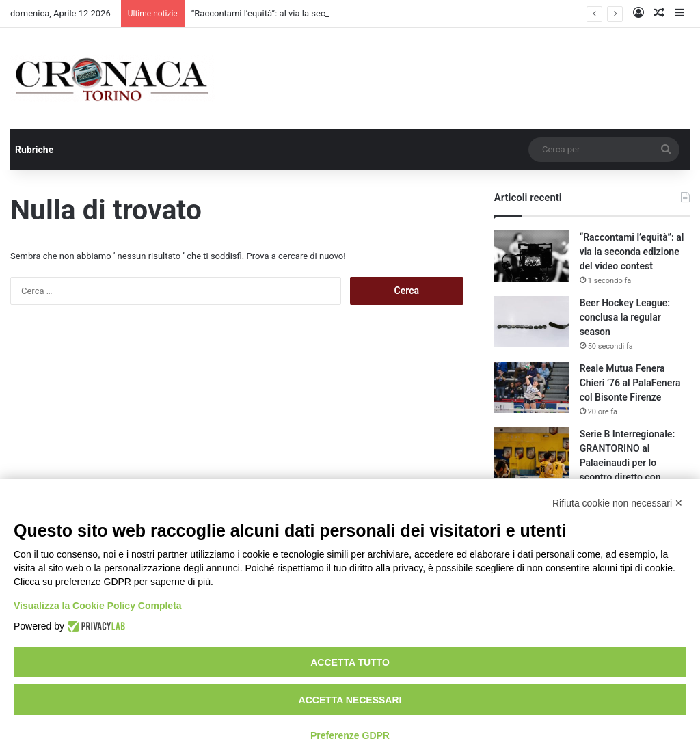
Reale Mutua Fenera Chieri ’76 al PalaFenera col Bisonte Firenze (630, 383)
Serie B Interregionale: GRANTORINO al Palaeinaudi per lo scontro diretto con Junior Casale (628, 463)
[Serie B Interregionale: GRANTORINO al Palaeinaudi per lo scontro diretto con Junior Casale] (532, 453)
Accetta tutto (350, 662)
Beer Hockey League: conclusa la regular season (625, 317)
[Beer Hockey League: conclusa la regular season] (532, 322)
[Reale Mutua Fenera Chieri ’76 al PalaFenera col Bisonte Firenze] (532, 387)
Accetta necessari (350, 700)
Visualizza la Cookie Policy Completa (98, 606)
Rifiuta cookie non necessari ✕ (618, 503)
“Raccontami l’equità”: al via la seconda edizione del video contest (632, 252)
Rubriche (34, 150)
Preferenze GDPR (350, 735)
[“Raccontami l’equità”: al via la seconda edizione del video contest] (532, 256)
